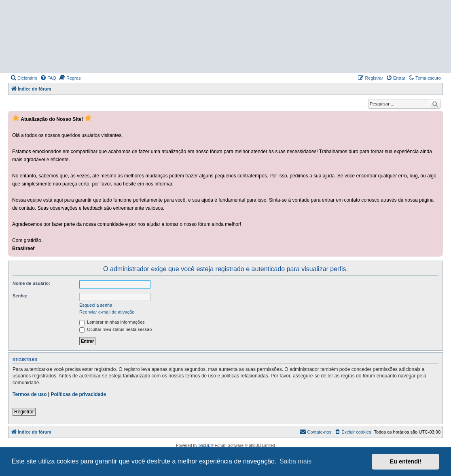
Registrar (24, 412)
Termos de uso (30, 394)
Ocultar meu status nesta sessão (115, 329)
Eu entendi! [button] (406, 461)
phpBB (205, 445)
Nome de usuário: (31, 283)
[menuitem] (24, 78)
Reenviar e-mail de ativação (107, 312)
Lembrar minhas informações (112, 322)
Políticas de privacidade (79, 394)
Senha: (20, 296)
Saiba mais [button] (295, 461)
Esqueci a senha (96, 305)
